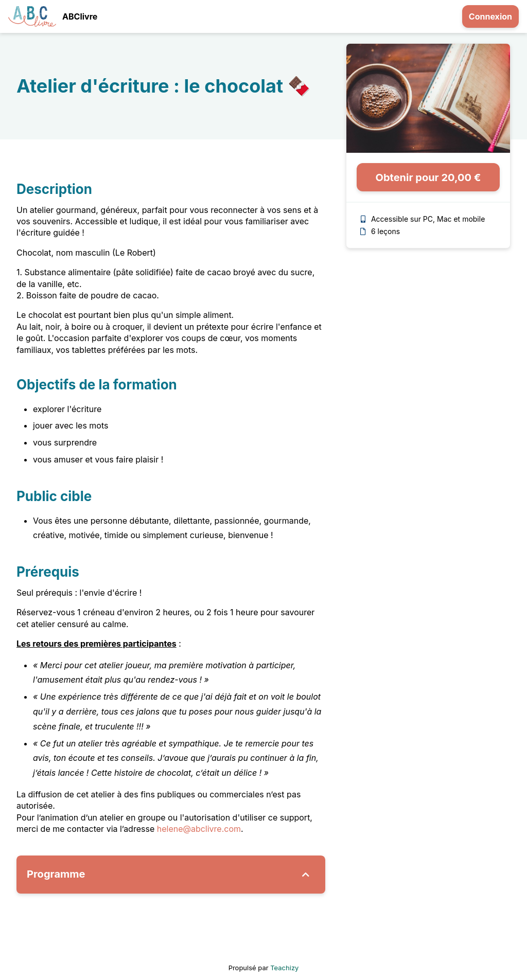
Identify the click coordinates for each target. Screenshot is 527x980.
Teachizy (284, 968)
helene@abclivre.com (199, 829)
